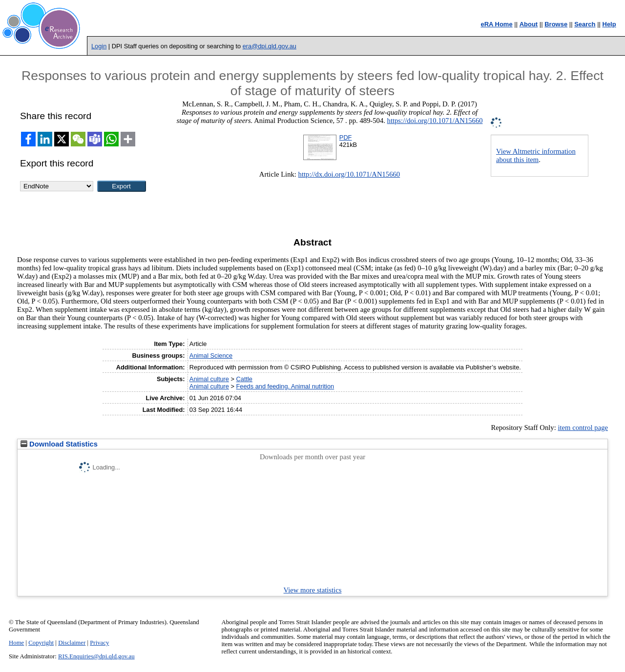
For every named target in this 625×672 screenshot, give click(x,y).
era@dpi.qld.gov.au (270, 46)
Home (16, 643)
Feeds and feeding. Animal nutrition (285, 386)
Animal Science (211, 356)
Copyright (41, 643)
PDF (346, 137)
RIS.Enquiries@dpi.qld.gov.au (96, 656)
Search (585, 24)
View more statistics (313, 590)
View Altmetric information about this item (536, 155)
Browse (556, 24)
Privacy (99, 643)
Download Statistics (59, 444)
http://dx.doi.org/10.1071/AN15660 (349, 174)
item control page (583, 428)
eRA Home (496, 24)
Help (609, 24)
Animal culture (209, 379)
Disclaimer (72, 643)
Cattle (244, 379)
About (529, 24)
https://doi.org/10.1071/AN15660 (435, 121)
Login (99, 46)
